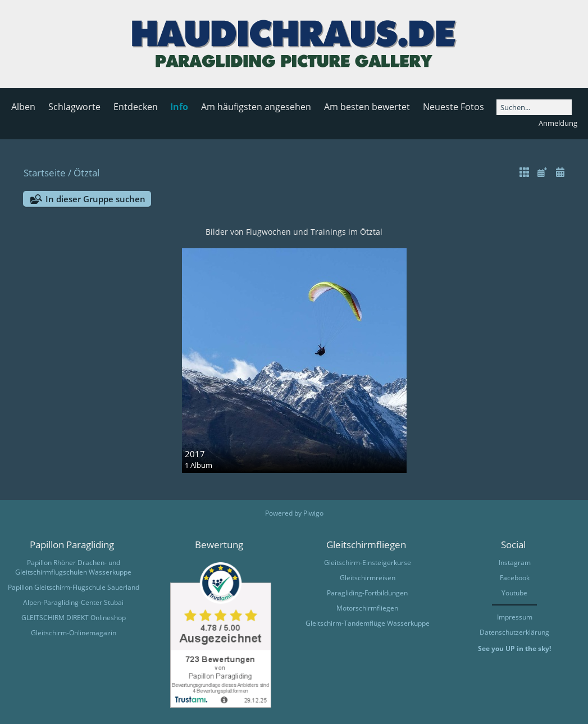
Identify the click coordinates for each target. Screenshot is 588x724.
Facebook (515, 578)
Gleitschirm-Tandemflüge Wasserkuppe (368, 623)
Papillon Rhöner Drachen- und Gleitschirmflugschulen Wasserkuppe (73, 567)
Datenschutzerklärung (514, 632)
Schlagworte (74, 107)
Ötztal (86, 173)
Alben (23, 107)
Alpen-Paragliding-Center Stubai (73, 602)
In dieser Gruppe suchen (95, 199)
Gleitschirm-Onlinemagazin (74, 633)
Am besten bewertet (367, 107)
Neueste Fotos (453, 107)
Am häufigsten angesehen (256, 107)
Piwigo (313, 513)
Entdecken (136, 107)
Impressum (515, 617)
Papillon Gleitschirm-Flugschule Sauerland (74, 587)
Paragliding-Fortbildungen (367, 593)
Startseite (45, 173)
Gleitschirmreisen (368, 578)
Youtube (514, 593)
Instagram (515, 563)
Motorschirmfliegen (367, 608)
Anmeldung (558, 123)
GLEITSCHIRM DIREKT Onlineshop (74, 618)
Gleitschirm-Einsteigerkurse (368, 563)
